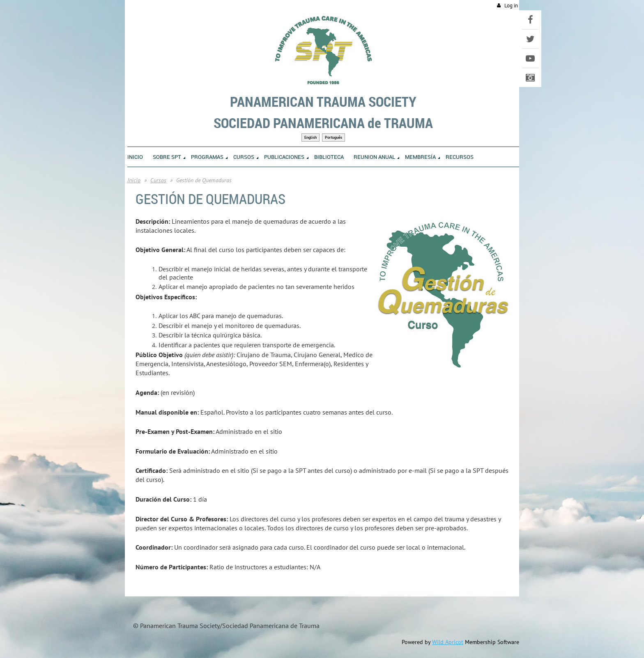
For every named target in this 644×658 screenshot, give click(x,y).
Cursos (158, 180)
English (310, 137)
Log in (511, 6)
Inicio (134, 180)
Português (333, 137)
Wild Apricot (448, 642)
